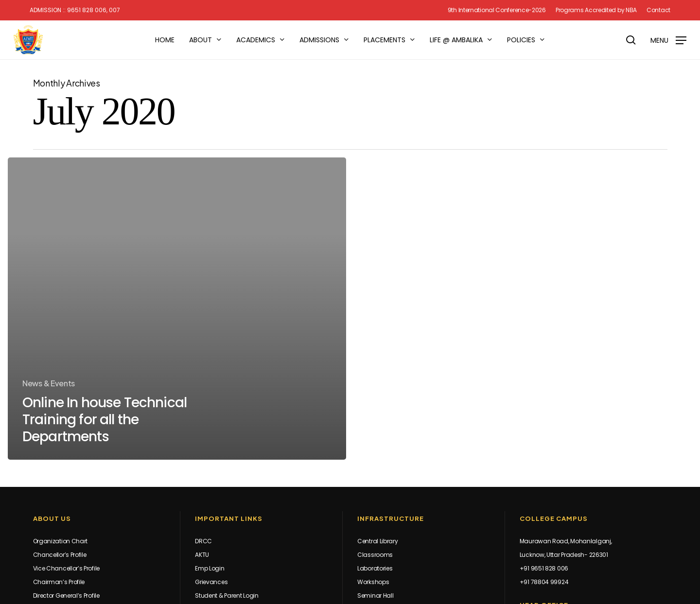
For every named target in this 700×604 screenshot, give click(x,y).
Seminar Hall (375, 595)
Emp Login (210, 568)
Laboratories (375, 568)
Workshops (373, 582)
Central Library (378, 541)
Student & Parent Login (227, 595)
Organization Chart (61, 541)
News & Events (49, 383)
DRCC (203, 541)
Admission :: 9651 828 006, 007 (75, 10)
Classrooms (375, 555)
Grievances (211, 582)
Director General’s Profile (66, 595)
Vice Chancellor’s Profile (67, 568)
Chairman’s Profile (59, 582)
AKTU (202, 555)
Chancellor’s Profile (60, 555)
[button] (668, 40)
